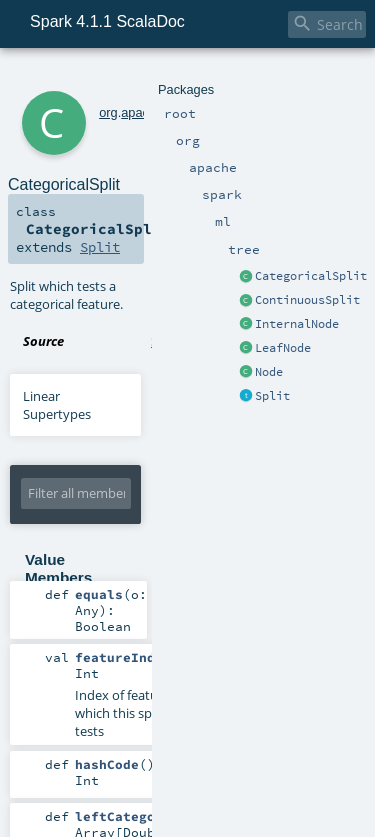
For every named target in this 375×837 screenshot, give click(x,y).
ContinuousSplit (307, 300)
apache (142, 112)
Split (272, 396)
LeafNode (283, 348)
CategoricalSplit (311, 276)
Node (269, 372)
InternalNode (297, 324)
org (108, 112)
